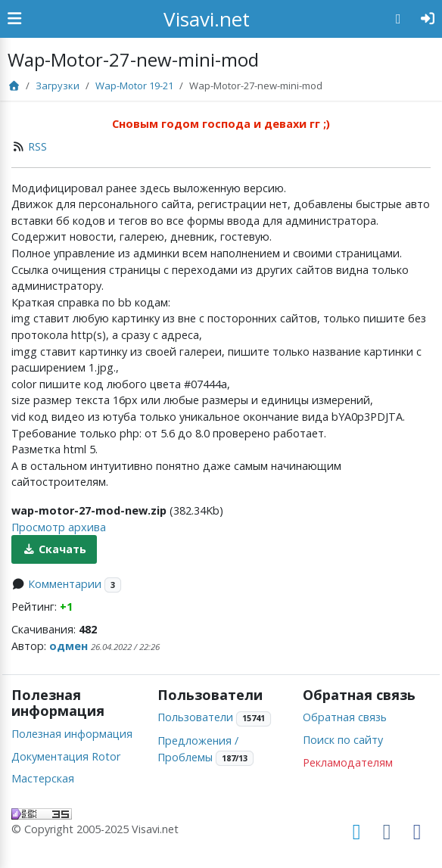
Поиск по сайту (343, 740)
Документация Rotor (66, 756)
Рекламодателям (348, 762)
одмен (68, 646)
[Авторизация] (428, 19)
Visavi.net (207, 19)
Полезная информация (72, 734)
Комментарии (65, 584)
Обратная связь (345, 717)
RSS (37, 146)
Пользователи (195, 717)
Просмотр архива (59, 527)
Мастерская (43, 778)
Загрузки (58, 86)
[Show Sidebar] (14, 19)
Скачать (54, 549)
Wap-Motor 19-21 (134, 86)
